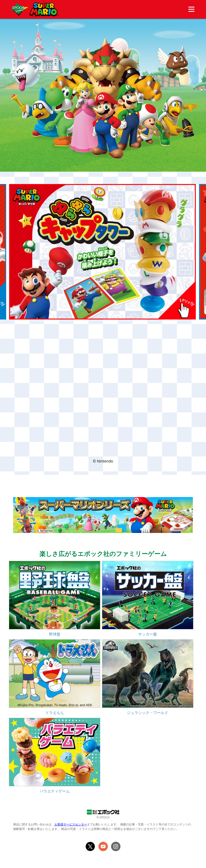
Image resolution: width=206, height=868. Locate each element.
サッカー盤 (148, 634)
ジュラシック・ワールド (148, 713)
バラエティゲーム (55, 791)
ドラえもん (55, 713)
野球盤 (55, 634)
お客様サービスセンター (71, 824)
